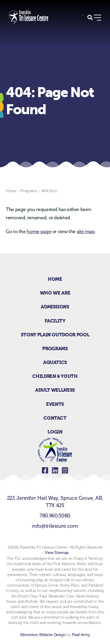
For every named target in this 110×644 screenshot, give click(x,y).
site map (86, 231)
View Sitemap (57, 553)
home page (39, 231)
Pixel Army (81, 635)
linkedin (55, 470)
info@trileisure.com (55, 526)
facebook (45, 470)
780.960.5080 (55, 516)
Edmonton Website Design (43, 635)
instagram (65, 470)
